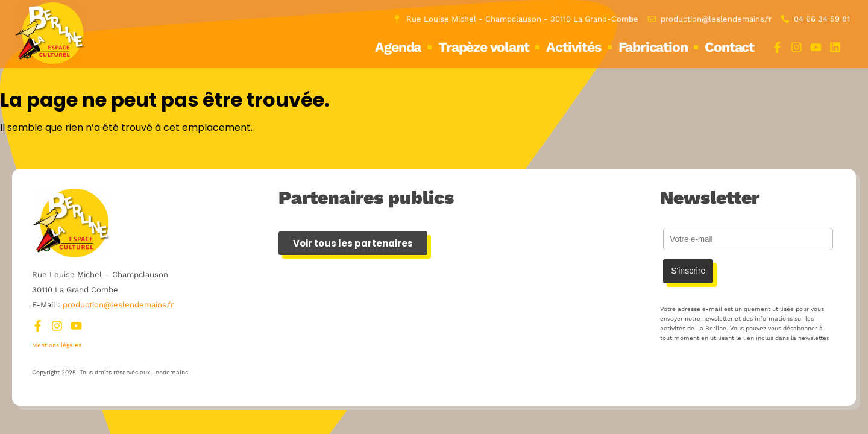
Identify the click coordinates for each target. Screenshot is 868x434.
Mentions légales (57, 345)
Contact (729, 47)
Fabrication (653, 47)
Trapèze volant (483, 47)
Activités (573, 47)
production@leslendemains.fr (118, 305)
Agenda (398, 47)
